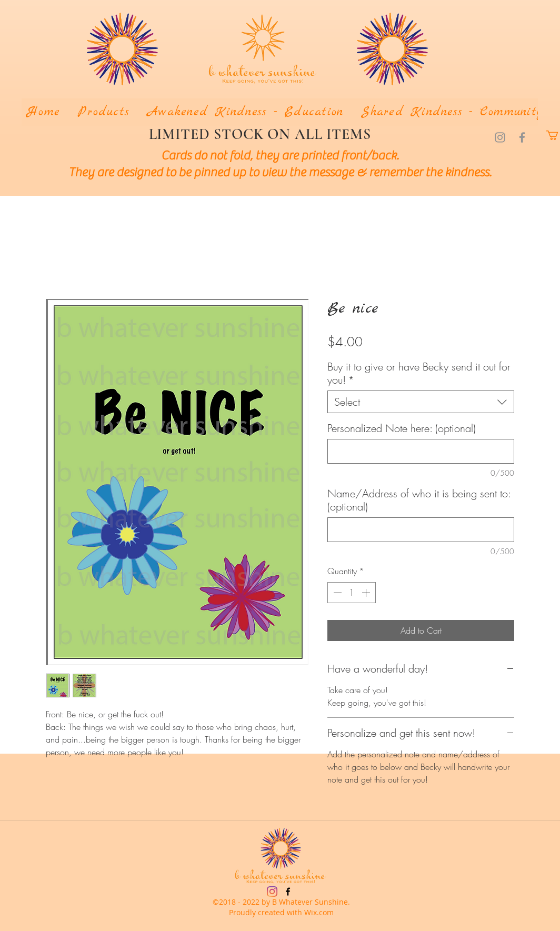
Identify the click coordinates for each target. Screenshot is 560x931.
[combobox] (421, 402)
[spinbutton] (352, 593)
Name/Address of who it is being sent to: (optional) (419, 500)
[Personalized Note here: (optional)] (421, 451)
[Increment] (367, 593)
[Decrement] (336, 593)
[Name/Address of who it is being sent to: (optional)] (421, 530)
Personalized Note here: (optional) (402, 428)
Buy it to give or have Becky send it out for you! (419, 373)
